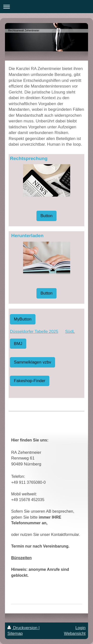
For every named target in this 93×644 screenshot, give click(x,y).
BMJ (18, 344)
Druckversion (23, 628)
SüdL (70, 332)
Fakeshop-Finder (30, 381)
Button (46, 216)
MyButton (23, 319)
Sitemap (15, 633)
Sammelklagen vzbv (32, 362)
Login (80, 628)
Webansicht (75, 633)
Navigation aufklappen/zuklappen (46, 7)
